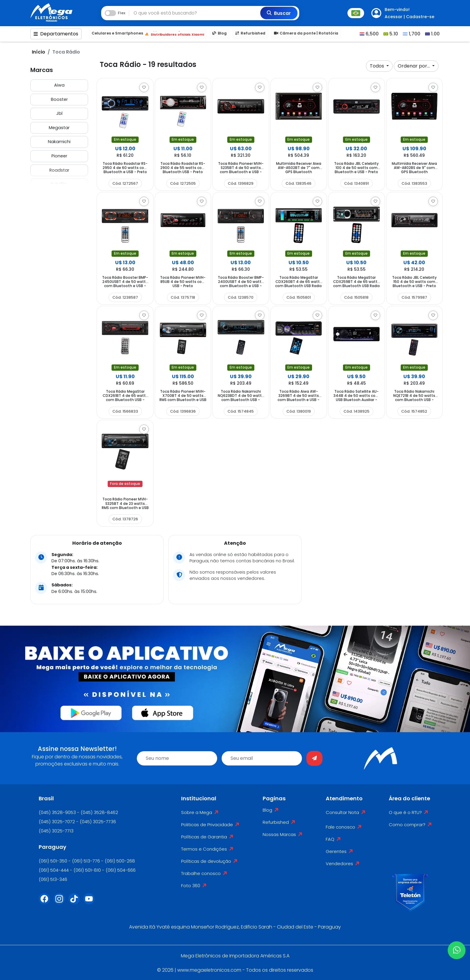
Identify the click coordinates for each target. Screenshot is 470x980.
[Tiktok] (76, 902)
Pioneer (59, 156)
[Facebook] (46, 902)
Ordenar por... (414, 66)
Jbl (59, 113)
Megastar (59, 128)
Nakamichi (59, 142)
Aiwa (59, 85)
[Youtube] (91, 902)
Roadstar (59, 170)
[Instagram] (61, 902)
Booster (59, 99)
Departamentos (56, 34)
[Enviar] (314, 758)
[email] (262, 758)
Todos (377, 66)
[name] (177, 758)
